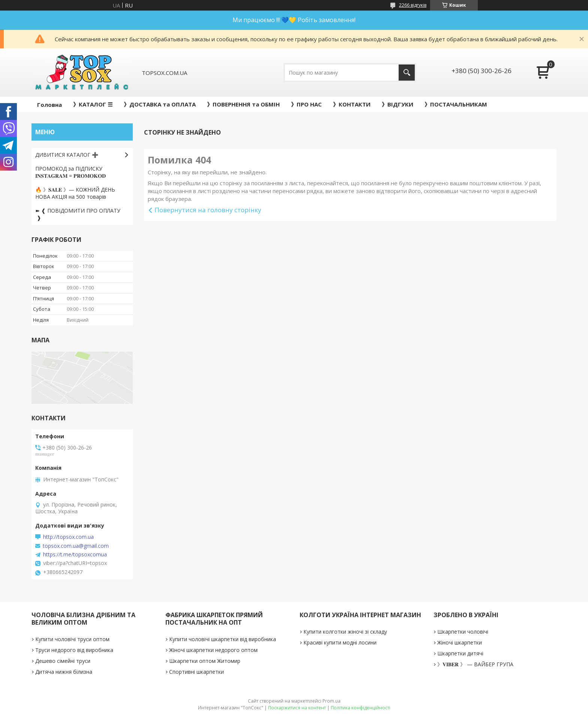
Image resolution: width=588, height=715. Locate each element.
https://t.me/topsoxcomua (75, 555)
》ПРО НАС (306, 104)
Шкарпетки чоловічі (463, 632)
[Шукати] (407, 73)
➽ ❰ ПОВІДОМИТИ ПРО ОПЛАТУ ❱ (78, 214)
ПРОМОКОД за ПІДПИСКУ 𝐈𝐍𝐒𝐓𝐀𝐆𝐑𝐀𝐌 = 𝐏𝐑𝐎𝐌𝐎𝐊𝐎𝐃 (70, 172)
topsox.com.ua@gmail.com (76, 546)
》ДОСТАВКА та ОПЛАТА (160, 104)
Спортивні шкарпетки (196, 672)
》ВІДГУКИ (397, 104)
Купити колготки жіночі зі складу (345, 632)
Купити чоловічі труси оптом (72, 639)
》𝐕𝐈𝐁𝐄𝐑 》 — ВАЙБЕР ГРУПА (475, 664)
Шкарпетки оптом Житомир (205, 661)
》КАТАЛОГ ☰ (93, 104)
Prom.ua (331, 701)
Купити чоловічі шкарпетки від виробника (223, 639)
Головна (49, 105)
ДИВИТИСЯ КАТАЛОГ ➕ (67, 155)
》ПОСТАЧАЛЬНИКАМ (456, 104)
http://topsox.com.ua (68, 537)
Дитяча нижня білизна (64, 672)
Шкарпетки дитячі (460, 653)
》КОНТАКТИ (352, 104)
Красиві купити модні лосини (340, 642)
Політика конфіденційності (361, 708)
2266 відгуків (413, 5)
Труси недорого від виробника (74, 650)
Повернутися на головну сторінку (208, 210)
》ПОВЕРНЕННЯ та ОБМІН (243, 104)
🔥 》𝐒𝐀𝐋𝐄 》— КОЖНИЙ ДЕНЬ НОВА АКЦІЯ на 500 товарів (75, 193)
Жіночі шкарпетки (460, 642)
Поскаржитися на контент (297, 708)
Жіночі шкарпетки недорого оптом (213, 650)
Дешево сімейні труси (63, 661)
